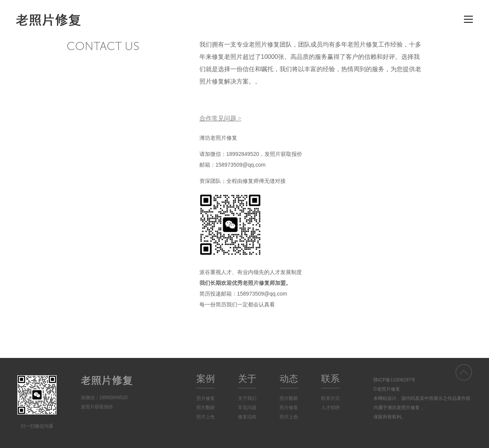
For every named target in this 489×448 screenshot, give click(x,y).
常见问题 (247, 408)
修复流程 (247, 417)
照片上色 (206, 417)
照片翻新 (206, 408)
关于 (247, 379)
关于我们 (247, 398)
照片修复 (206, 398)
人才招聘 (330, 408)
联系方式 (330, 398)
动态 (289, 379)
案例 (206, 379)
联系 (330, 379)
